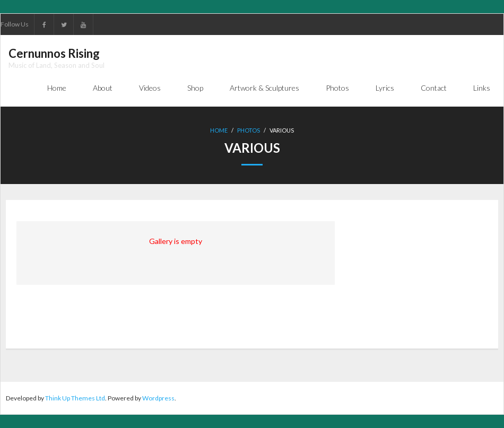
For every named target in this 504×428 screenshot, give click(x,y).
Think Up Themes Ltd (75, 398)
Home (219, 130)
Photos (249, 130)
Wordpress (158, 398)
